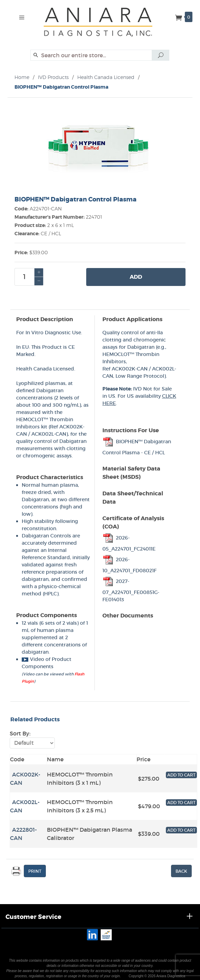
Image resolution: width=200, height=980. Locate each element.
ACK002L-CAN (49, 434)
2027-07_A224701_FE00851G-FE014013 (131, 590)
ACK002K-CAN (130, 369)
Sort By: (20, 733)
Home (22, 77)
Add (136, 277)
